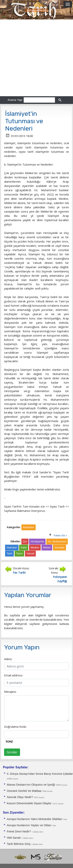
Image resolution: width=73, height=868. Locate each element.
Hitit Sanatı (14, 838)
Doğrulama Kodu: (15, 727)
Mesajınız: (10, 692)
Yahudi (30, 554)
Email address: (14, 675)
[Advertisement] (36, 58)
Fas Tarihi (19, 572)
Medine (35, 547)
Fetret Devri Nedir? (19, 831)
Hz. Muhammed (57, 541)
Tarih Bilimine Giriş (19, 844)
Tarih (9, 554)
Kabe (24, 547)
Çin (25, 541)
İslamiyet (12, 547)
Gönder (12, 752)
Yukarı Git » (60, 535)
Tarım (19, 554)
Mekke (47, 547)
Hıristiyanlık (37, 541)
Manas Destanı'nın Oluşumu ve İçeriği (31, 785)
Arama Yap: (15, 100)
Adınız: (8, 659)
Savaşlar (60, 547)
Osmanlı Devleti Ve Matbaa (25, 791)
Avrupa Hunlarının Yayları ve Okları (29, 825)
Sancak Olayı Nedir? (20, 797)
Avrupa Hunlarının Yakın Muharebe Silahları (35, 819)
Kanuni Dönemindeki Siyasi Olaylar (29, 803)
